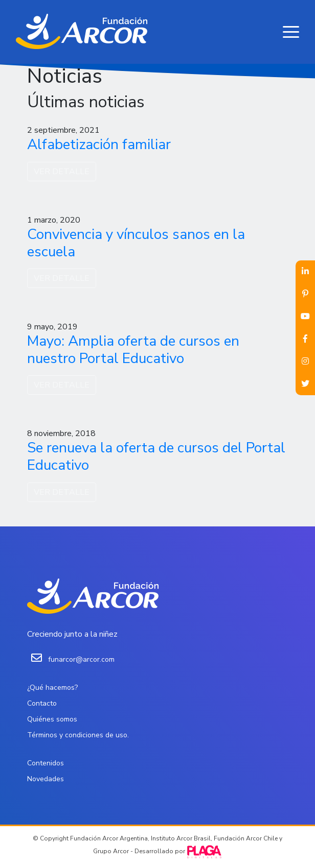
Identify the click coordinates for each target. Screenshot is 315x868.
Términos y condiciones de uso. (78, 735)
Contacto (42, 703)
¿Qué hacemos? (52, 688)
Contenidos (46, 763)
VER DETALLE (62, 172)
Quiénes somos (52, 719)
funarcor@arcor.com (81, 659)
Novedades (46, 779)
